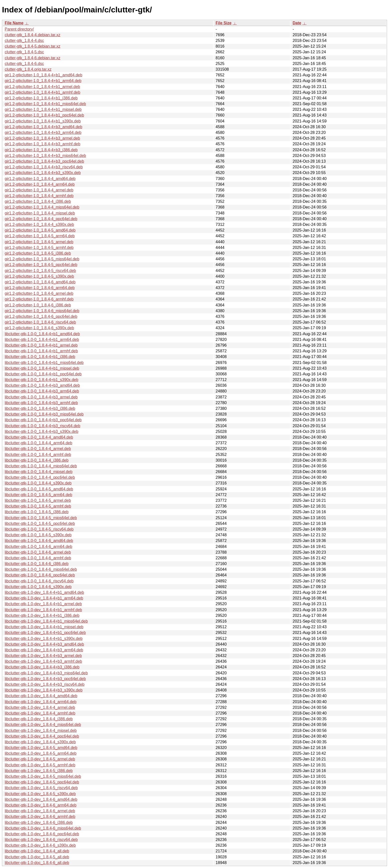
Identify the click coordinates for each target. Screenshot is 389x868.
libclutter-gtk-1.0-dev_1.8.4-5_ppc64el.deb (42, 782)
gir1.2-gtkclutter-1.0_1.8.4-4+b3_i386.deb (41, 150)
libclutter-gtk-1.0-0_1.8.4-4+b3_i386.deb (40, 408)
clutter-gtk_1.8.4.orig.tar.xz (28, 69)
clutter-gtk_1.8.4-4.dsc (24, 41)
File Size (224, 23)
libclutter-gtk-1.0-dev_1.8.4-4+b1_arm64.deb (44, 598)
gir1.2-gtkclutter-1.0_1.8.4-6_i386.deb (38, 305)
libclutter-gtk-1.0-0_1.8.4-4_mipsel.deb (39, 472)
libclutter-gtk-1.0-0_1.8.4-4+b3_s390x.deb (42, 432)
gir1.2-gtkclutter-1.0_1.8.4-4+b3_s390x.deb (43, 173)
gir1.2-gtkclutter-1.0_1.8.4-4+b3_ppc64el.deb (44, 161)
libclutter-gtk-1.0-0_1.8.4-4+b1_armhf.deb (41, 351)
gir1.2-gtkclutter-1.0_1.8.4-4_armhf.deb (39, 196)
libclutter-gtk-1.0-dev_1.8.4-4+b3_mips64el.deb (46, 673)
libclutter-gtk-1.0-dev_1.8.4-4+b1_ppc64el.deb (45, 633)
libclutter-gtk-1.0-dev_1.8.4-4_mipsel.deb (41, 731)
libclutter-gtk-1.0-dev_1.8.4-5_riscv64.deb (41, 788)
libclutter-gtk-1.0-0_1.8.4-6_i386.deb (37, 564)
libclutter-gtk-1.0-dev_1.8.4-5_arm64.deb (41, 753)
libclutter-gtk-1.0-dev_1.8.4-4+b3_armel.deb (43, 656)
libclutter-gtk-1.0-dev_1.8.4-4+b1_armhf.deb (43, 610)
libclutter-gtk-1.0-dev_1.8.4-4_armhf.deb (40, 713)
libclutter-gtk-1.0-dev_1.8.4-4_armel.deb (40, 707)
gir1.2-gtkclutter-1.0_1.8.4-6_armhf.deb (39, 299)
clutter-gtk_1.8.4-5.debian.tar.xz (32, 46)
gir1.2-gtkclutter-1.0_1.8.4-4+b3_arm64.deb (43, 133)
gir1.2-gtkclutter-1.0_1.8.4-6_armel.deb (39, 293)
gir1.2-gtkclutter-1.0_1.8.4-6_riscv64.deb (40, 322)
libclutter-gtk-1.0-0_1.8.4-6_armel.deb (38, 552)
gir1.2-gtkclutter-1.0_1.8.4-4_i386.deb (38, 201)
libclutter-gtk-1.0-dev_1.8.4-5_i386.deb (39, 771)
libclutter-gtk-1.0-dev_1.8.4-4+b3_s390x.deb (44, 690)
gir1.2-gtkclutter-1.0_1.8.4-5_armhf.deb (39, 248)
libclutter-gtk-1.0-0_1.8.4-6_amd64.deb (39, 541)
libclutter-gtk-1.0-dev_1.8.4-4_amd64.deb (41, 696)
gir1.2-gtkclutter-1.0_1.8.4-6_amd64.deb (40, 282)
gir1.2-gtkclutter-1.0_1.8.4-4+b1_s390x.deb (43, 121)
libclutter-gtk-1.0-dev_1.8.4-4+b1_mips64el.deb (46, 621)
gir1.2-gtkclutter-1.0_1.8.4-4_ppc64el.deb (41, 219)
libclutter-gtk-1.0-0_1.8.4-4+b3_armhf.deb (41, 403)
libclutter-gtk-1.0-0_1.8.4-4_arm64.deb (38, 443)
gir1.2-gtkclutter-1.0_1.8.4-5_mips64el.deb (42, 259)
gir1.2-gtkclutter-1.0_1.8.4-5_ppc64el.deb (41, 265)
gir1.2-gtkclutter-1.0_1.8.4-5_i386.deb (38, 253)
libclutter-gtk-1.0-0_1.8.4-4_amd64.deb (39, 437)
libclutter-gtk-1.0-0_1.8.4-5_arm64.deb (38, 495)
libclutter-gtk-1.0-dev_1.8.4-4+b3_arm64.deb (44, 650)
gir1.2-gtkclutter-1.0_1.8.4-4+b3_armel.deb (42, 138)
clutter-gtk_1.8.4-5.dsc (24, 52)
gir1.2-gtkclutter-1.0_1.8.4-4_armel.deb (39, 190)
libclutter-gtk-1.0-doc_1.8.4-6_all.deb (37, 863)
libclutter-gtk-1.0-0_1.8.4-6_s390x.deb (38, 587)
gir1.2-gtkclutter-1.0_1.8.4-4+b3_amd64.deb (44, 127)
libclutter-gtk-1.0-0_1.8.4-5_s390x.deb (38, 535)
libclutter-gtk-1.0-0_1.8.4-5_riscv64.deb (39, 529)
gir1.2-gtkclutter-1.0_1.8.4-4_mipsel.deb (40, 213)
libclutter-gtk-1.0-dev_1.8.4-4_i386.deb (39, 719)
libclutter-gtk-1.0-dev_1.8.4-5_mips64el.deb (43, 776)
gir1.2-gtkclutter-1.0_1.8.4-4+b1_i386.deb (41, 98)
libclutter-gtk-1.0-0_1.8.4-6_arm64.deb (38, 547)
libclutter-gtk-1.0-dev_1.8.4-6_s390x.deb (40, 845)
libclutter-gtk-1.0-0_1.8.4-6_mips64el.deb (41, 569)
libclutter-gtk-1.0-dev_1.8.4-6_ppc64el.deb (42, 834)
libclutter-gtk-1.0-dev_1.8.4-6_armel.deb (40, 811)
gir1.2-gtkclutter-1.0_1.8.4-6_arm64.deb (40, 288)
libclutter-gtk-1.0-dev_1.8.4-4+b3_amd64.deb (44, 644)
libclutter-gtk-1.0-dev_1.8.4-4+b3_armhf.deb (43, 661)
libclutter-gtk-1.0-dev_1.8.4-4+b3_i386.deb (42, 667)
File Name (14, 23)
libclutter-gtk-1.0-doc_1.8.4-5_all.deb (37, 857)
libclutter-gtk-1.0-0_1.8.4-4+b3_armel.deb (41, 397)
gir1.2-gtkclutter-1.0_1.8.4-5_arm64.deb (40, 236)
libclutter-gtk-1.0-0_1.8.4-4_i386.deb (37, 460)
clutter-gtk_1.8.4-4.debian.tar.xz (32, 35)
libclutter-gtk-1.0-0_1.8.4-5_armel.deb (38, 500)
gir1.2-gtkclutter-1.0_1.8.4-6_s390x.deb (39, 328)
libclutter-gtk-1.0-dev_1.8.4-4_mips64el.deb (43, 725)
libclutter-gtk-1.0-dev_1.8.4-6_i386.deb (39, 823)
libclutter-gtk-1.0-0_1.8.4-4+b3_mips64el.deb (44, 414)
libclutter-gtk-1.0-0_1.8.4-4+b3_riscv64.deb (43, 426)
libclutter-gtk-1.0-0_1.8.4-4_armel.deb (38, 449)
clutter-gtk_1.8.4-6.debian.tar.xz (32, 58)
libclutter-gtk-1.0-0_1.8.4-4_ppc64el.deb (40, 477)
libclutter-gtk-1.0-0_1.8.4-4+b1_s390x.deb (42, 380)
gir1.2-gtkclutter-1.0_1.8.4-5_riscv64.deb (40, 271)
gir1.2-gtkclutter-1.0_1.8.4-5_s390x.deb (39, 276)
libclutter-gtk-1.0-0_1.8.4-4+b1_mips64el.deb (44, 363)
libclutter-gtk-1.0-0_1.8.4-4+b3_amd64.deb (42, 385)
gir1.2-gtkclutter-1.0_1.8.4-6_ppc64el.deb (41, 316)
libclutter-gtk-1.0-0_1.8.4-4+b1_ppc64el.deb (43, 374)
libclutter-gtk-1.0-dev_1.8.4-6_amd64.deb (41, 799)
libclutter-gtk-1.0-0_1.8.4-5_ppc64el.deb (40, 524)
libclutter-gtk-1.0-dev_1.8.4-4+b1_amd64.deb (44, 592)
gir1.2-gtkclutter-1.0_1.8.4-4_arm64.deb (40, 184)
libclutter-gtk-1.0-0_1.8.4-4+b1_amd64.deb (42, 334)
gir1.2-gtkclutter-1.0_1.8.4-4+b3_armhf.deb (43, 144)
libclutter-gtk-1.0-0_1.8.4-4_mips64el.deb (41, 466)
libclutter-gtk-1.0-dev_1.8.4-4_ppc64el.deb (42, 736)
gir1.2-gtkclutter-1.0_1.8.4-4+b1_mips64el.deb (45, 104)
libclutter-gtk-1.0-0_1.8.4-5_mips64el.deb (41, 518)
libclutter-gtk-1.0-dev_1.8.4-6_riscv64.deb (41, 840)
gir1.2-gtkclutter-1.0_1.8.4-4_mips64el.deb (42, 207)
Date (297, 23)
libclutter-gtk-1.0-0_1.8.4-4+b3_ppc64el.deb (43, 420)
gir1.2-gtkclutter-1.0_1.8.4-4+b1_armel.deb (42, 87)
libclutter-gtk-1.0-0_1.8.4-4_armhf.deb (38, 455)
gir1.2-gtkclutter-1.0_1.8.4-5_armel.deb (39, 242)
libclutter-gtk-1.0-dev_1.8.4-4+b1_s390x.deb (44, 639)
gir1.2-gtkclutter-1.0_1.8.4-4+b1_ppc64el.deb (44, 115)
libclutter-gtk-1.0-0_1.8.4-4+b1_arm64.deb (42, 340)
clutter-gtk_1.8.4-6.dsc (24, 64)
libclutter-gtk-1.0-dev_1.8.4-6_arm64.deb (41, 805)
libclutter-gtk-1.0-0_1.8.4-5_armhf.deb (38, 506)
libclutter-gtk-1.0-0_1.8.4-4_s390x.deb (38, 483)
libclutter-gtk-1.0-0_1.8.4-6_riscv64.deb (39, 581)
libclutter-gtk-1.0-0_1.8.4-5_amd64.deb (39, 489)
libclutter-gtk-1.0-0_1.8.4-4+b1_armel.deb (41, 345)
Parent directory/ (19, 29)
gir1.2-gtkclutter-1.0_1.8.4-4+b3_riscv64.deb (44, 167)
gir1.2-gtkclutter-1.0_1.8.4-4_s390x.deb (39, 224)
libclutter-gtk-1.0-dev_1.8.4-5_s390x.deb (40, 794)
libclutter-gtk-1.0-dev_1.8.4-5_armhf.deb (40, 765)
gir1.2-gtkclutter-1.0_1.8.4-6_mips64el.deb (42, 311)
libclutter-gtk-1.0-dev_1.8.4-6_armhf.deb (40, 817)
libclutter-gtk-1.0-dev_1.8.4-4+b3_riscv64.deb (45, 684)
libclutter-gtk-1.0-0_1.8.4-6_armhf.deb (38, 558)
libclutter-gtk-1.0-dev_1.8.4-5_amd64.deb (41, 748)
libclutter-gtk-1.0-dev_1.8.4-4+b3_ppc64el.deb (45, 679)
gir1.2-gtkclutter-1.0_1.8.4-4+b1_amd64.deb (44, 75)
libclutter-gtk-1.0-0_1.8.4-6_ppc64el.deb (40, 575)
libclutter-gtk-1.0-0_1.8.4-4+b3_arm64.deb (42, 391)
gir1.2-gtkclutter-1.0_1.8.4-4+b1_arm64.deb (43, 81)
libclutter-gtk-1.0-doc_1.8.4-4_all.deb (37, 851)
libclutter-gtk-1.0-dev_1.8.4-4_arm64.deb (41, 702)
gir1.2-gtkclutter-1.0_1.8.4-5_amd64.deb (40, 230)
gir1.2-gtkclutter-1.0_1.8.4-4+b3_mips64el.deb (45, 156)
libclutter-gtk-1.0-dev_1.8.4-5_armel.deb (40, 759)
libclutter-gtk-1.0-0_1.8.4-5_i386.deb (37, 512)
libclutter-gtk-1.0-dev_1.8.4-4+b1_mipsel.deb (44, 627)
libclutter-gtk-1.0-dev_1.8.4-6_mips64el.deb (43, 828)
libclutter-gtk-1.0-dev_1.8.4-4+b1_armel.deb (43, 604)
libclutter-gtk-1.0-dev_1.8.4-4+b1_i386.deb (42, 615)
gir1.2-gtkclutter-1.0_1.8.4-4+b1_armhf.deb (43, 92)
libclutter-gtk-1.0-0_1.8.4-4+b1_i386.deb (40, 357)
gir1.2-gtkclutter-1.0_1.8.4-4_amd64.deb (40, 179)
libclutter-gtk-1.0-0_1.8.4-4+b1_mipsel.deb (42, 368)
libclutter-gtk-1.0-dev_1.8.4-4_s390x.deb (40, 742)
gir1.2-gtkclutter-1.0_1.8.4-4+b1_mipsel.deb (43, 109)
